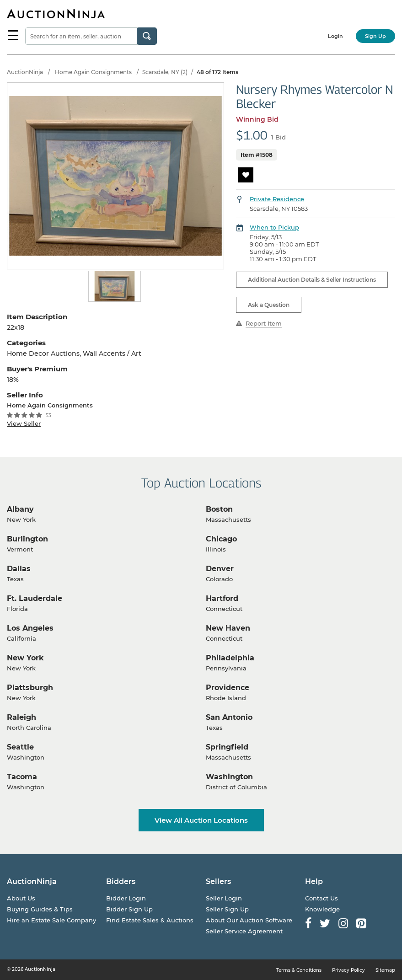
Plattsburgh (30, 688)
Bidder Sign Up (129, 909)
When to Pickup (274, 227)
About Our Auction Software (249, 920)
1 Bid (279, 137)
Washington (229, 777)
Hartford (222, 598)
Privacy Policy (348, 970)
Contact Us (322, 898)
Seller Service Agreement (244, 931)
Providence (228, 688)
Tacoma (22, 777)
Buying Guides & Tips (40, 909)
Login (335, 36)
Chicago (221, 539)
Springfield (227, 747)
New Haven (228, 628)
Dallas (19, 569)
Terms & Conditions (299, 970)
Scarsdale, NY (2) (165, 72)
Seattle (20, 747)
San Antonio (229, 717)
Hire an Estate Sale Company (51, 920)
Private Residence (277, 199)
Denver (220, 569)
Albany (20, 509)
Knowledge (322, 909)
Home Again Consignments (93, 72)
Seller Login (224, 898)
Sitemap (385, 970)
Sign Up (375, 36)
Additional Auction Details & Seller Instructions (312, 280)
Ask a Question (269, 305)
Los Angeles (30, 628)
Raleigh (21, 717)
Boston (219, 509)
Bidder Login (126, 898)
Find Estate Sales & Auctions (150, 920)
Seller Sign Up (227, 909)
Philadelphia (230, 658)
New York (25, 658)
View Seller (24, 423)
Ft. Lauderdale (35, 598)
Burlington (27, 539)
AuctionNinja (25, 72)
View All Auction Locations (201, 820)
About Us (21, 898)
